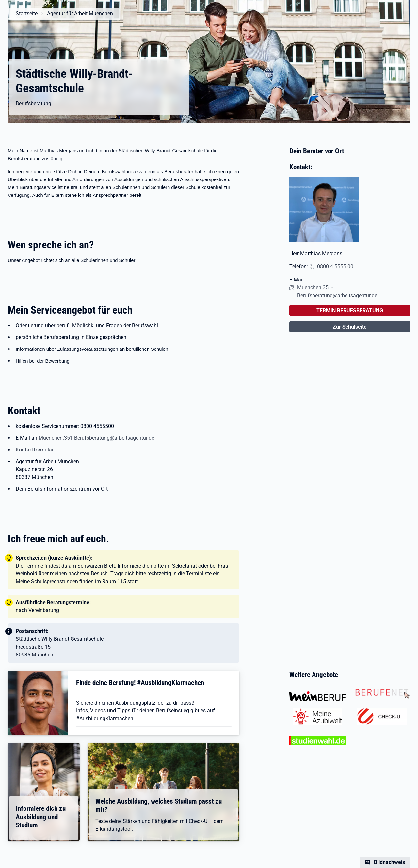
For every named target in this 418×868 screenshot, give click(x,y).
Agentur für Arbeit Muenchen (80, 14)
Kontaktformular (35, 450)
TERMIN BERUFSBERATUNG (350, 310)
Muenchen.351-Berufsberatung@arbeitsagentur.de (96, 438)
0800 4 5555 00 (335, 267)
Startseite (27, 14)
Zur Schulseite (350, 327)
